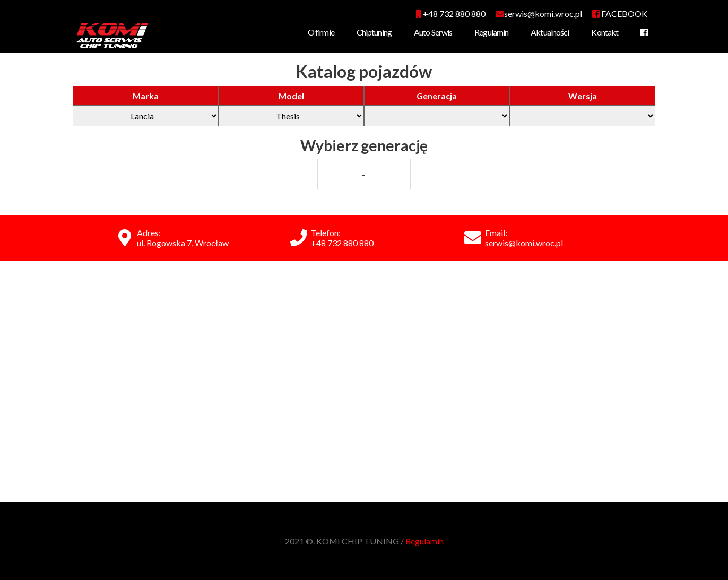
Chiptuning (374, 32)
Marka (146, 96)
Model (291, 96)
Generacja (437, 96)
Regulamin (491, 32)
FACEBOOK (620, 14)
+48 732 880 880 (451, 14)
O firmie (321, 32)
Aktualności (550, 32)
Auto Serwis (433, 32)
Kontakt (605, 32)
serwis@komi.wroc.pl (524, 243)
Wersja (583, 96)
